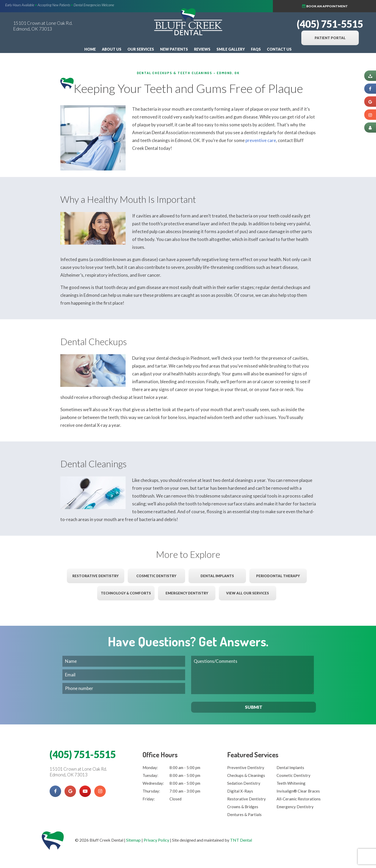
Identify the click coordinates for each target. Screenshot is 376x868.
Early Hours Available (20, 5)
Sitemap (133, 840)
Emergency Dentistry (187, 593)
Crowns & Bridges (243, 807)
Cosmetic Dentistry (156, 576)
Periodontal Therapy (278, 576)
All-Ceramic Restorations (299, 799)
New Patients (174, 49)
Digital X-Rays (240, 791)
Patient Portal (330, 38)
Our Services (141, 49)
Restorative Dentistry (95, 576)
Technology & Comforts (126, 593)
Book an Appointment (341, 6)
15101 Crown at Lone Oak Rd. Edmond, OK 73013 (43, 26)
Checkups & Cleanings (246, 775)
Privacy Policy (156, 840)
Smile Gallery (231, 49)
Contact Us (279, 49)
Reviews (202, 49)
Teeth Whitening (291, 783)
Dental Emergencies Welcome (94, 5)
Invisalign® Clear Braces (298, 791)
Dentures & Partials (244, 814)
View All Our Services (248, 593)
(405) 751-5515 (330, 24)
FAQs (256, 49)
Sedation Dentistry (244, 783)
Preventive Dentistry (246, 767)
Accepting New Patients (54, 5)
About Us (112, 49)
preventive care (261, 140)
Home (90, 49)
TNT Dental (241, 840)
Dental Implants (217, 576)
